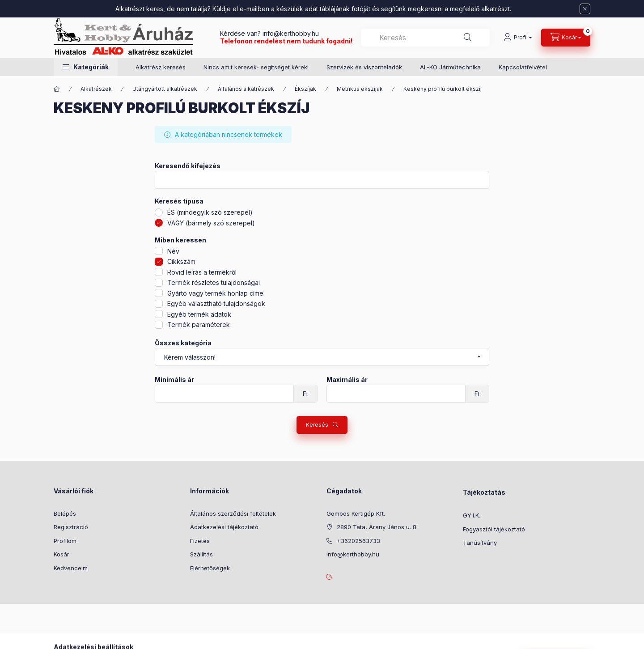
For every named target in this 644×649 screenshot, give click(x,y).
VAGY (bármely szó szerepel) (211, 223)
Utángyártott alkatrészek (165, 89)
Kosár (61, 554)
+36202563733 (358, 541)
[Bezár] (585, 9)
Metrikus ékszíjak (360, 89)
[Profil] (518, 38)
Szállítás (201, 554)
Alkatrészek (96, 89)
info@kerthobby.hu (290, 33)
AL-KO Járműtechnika (450, 67)
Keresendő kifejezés (188, 166)
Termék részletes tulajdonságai (214, 282)
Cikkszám (181, 261)
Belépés (65, 513)
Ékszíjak (305, 89)
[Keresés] (468, 38)
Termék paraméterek (199, 324)
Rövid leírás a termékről (202, 272)
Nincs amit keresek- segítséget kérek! (256, 67)
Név (173, 251)
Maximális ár (347, 380)
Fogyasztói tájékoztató (494, 529)
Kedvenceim (71, 568)
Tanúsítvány (480, 543)
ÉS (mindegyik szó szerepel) (210, 212)
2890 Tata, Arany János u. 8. (377, 527)
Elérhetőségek (210, 568)
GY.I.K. (472, 515)
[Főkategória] (57, 89)
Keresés (317, 425)
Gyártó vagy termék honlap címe (215, 293)
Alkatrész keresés (161, 67)
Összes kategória (183, 343)
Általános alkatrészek (246, 89)
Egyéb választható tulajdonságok (216, 303)
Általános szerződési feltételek (233, 513)
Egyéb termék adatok (199, 314)
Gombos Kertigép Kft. (356, 513)
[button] (86, 67)
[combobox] (426, 38)
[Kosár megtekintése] (566, 38)
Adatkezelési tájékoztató (224, 527)
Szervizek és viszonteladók (364, 67)
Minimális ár (174, 380)
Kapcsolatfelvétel (523, 67)
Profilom (65, 541)
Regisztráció (71, 527)
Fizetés (200, 541)
